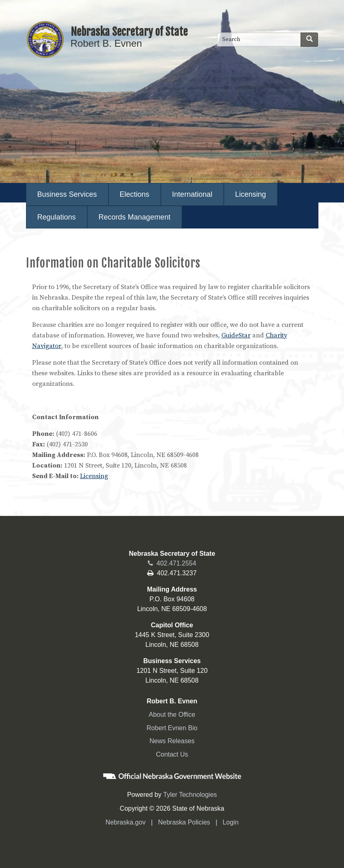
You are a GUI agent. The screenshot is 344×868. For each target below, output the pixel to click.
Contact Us (172, 754)
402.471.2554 (172, 563)
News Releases (172, 741)
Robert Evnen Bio (172, 728)
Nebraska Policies (184, 822)
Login (230, 822)
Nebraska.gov (126, 822)
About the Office (172, 715)
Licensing (94, 476)
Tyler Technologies (190, 795)
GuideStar (236, 335)
